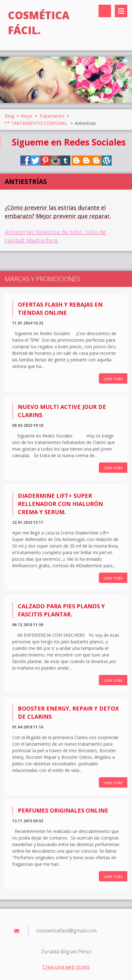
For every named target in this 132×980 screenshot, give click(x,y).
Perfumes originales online (63, 810)
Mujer (27, 116)
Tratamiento (52, 116)
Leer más (113, 378)
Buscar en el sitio (105, 11)
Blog (9, 116)
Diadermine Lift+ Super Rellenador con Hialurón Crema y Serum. (60, 504)
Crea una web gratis (66, 967)
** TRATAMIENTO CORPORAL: (36, 123)
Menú (121, 11)
